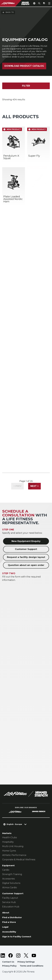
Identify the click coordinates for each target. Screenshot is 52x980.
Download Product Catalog (24, 66)
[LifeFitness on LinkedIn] (3, 955)
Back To (8, 12)
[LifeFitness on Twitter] (26, 955)
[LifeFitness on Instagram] (18, 955)
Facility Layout (10, 898)
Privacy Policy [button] (9, 966)
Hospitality (8, 842)
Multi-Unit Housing (13, 846)
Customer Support (26, 549)
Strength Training (12, 874)
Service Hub (9, 902)
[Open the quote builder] (44, 3)
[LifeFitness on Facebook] (11, 955)
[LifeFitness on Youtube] (34, 955)
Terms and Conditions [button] (32, 966)
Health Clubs (9, 837)
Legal (5, 927)
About (6, 913)
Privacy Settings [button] (26, 962)
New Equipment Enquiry (26, 541)
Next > (34, 486)
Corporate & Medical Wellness (19, 860)
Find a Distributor (12, 917)
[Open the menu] (49, 3)
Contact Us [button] (8, 962)
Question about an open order (26, 565)
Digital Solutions (11, 883)
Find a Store (9, 922)
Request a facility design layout (26, 557)
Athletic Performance (14, 855)
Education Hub (11, 907)
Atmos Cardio (10, 887)
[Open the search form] (39, 3)
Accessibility (9, 932)
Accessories (8, 879)
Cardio (6, 870)
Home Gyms (9, 851)
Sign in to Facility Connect (17, 937)
